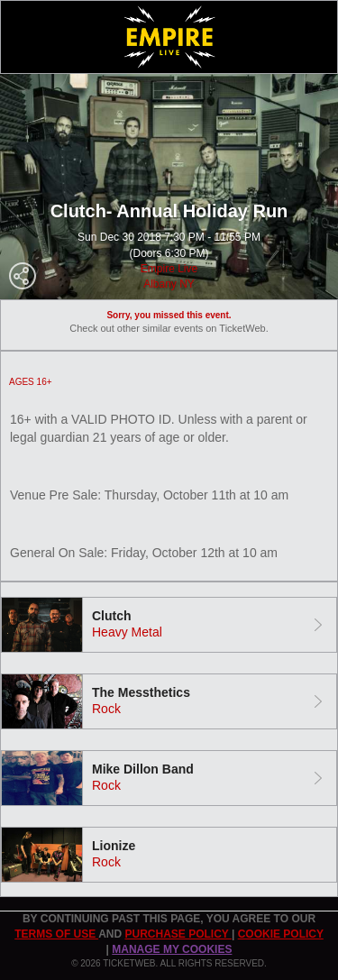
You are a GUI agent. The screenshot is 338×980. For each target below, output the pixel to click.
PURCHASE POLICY (178, 934)
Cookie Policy (281, 934)
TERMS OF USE (56, 934)
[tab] (169, 625)
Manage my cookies (172, 949)
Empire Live (169, 269)
